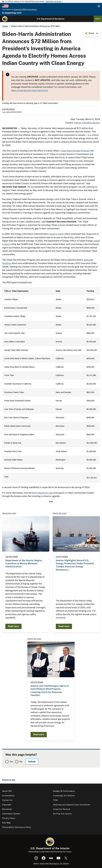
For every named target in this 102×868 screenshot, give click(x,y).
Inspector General (62, 809)
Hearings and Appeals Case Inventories (72, 805)
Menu (98, 19)
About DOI (7, 791)
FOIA (55, 800)
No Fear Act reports (62, 814)
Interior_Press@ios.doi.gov (87, 123)
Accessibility (8, 796)
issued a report (57, 234)
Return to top (9, 780)
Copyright (7, 805)
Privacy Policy (9, 818)
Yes (11, 762)
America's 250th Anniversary (25, 9)
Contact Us (7, 800)
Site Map (6, 823)
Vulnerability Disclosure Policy (17, 827)
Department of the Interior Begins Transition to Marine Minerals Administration (24, 564)
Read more (13, 626)
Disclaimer (7, 809)
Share (91, 33)
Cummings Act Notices (64, 796)
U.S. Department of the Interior (51, 19)
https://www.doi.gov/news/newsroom (30, 90)
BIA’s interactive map (42, 493)
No (21, 762)
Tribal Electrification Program (75, 151)
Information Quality (11, 814)
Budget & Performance (64, 791)
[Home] (5, 19)
